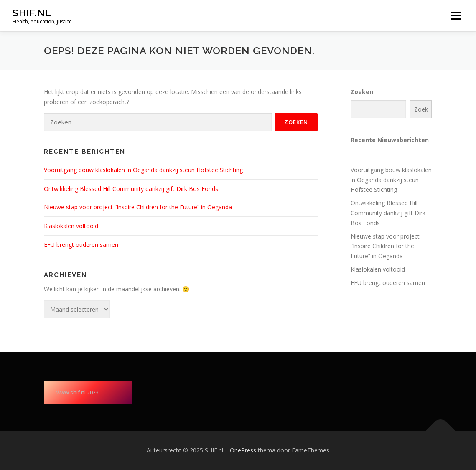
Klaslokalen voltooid (71, 226)
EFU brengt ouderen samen (81, 245)
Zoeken (362, 92)
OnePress (243, 450)
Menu (456, 16)
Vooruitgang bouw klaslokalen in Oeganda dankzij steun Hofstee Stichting (143, 170)
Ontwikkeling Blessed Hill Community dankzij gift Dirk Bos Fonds (131, 189)
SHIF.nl (32, 13)
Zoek (421, 109)
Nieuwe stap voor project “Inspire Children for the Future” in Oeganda (138, 207)
